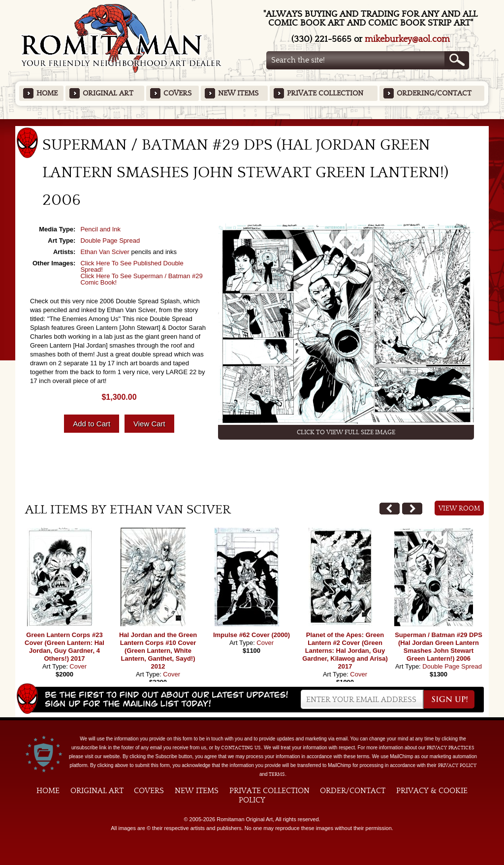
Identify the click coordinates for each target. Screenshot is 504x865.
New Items (238, 93)
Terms (277, 774)
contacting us (241, 748)
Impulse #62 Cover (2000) (252, 635)
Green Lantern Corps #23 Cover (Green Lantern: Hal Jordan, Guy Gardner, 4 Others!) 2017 (64, 647)
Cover (78, 666)
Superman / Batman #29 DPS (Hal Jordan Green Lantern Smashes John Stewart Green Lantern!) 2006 (439, 647)
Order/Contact (353, 791)
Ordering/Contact (434, 93)
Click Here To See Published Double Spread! (132, 266)
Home (47, 93)
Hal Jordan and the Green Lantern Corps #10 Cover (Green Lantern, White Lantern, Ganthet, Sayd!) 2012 (158, 651)
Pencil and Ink (100, 229)
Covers (177, 93)
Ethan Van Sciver (105, 252)
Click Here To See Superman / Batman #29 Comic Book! (141, 279)
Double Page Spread (110, 240)
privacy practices (451, 748)
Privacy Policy (457, 766)
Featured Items (252, 122)
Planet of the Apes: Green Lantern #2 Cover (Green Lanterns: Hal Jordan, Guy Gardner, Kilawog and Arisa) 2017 (345, 651)
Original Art (108, 93)
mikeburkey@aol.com (407, 39)
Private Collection (325, 93)
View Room (459, 509)
